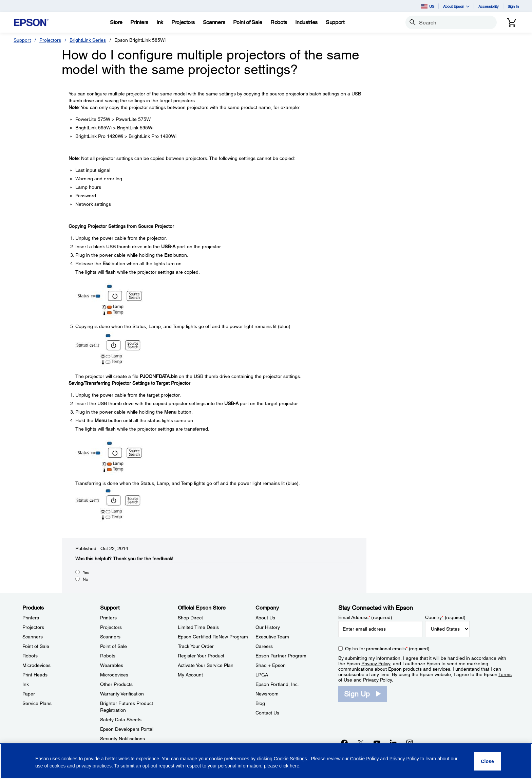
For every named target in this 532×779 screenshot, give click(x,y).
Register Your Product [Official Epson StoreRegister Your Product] (201, 656)
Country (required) (445, 617)
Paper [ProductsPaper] (29, 694)
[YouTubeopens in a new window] (377, 743)
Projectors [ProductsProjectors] (33, 627)
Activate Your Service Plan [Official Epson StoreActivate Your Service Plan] (206, 665)
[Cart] (512, 22)
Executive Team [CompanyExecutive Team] (272, 637)
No (85, 579)
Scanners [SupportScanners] (110, 637)
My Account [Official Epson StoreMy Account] (190, 675)
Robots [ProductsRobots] (30, 656)
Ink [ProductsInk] (26, 684)
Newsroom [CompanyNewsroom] (267, 694)
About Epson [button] (456, 6)
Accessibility (489, 6)
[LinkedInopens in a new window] (393, 743)
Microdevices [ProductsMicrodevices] (36, 665)
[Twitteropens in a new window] (361, 743)
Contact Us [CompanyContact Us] (267, 713)
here (294, 766)
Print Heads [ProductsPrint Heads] (35, 675)
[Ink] (160, 22)
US (427, 6)
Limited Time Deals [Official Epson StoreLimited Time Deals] (198, 627)
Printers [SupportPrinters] (108, 618)
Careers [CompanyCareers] (264, 646)
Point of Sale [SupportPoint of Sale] (113, 646)
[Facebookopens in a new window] (344, 743)
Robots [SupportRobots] (108, 656)
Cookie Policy (365, 759)
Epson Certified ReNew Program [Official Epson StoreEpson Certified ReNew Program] (213, 637)
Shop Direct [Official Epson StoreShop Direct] (190, 618)
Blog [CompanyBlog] (260, 703)
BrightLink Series (88, 40)
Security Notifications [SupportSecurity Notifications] (122, 739)
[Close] (487, 761)
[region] (266, 761)
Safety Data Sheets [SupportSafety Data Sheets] (121, 720)
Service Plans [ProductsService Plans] (37, 703)
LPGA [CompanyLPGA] (262, 675)
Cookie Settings (291, 759)
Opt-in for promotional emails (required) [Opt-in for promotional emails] (387, 649)
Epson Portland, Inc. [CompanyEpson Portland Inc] (277, 684)
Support (22, 40)
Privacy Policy (376, 664)
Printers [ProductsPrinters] (31, 618)
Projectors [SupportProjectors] (111, 627)
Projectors (50, 40)
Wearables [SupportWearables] (112, 665)
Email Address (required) (365, 617)
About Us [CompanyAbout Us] (265, 618)
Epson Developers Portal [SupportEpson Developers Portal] (127, 729)
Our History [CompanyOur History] (268, 627)
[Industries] (306, 22)
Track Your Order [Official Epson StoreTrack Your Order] (196, 646)
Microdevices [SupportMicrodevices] (114, 675)
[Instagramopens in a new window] (410, 743)
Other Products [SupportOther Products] (116, 684)
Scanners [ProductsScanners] (33, 637)
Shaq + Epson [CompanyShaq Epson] (271, 665)
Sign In (513, 6)
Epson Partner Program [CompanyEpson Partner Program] (281, 656)
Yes (86, 573)
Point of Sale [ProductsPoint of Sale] (36, 646)
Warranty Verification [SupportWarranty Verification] (122, 694)
